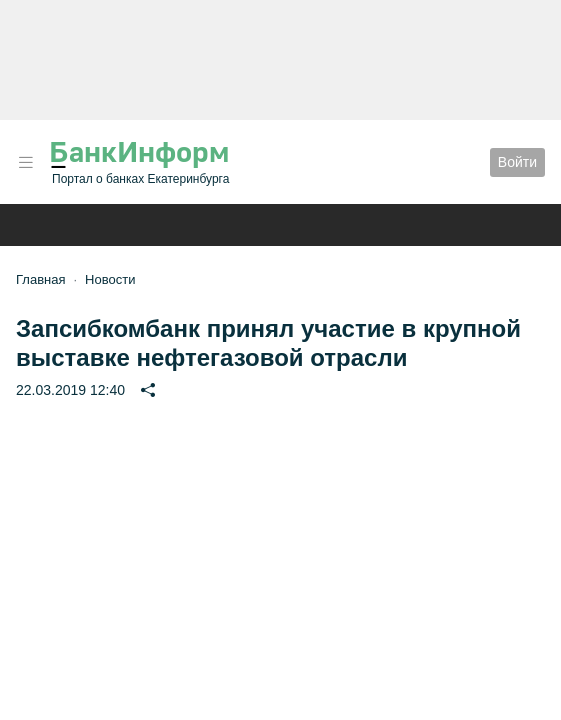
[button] (26, 162)
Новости (110, 279)
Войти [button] (517, 162)
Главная (40, 279)
